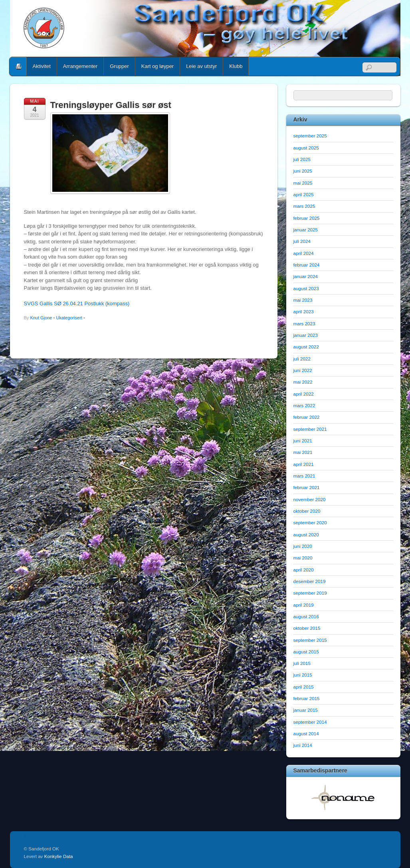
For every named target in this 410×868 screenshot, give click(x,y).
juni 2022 (303, 370)
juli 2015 (302, 663)
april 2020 (304, 570)
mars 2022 (304, 405)
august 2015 (306, 652)
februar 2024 (307, 265)
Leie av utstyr (201, 66)
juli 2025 (302, 159)
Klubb (236, 66)
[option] (343, 797)
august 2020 (306, 535)
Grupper (119, 66)
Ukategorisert (69, 318)
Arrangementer (80, 66)
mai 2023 (303, 300)
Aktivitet (42, 66)
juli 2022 (302, 359)
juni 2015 (303, 675)
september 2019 (310, 593)
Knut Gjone (41, 318)
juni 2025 (303, 171)
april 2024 (304, 253)
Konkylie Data (59, 856)
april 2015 (304, 687)
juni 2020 (303, 546)
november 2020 (310, 499)
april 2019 (304, 605)
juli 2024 (302, 241)
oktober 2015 (307, 628)
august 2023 (306, 288)
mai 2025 (303, 183)
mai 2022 (303, 382)
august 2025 (306, 148)
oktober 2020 (307, 511)
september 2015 (310, 640)
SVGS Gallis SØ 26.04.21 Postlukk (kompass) (77, 304)
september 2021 (310, 429)
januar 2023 (306, 335)
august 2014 (306, 734)
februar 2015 (307, 698)
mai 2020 (303, 558)
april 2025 (304, 194)
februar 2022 (307, 417)
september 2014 (310, 722)
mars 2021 (304, 476)
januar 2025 (306, 230)
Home (19, 66)
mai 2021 (303, 452)
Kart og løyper (157, 66)
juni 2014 (303, 745)
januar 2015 (306, 710)
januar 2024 (306, 276)
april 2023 (304, 312)
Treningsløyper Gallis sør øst (111, 105)
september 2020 (310, 523)
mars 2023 (304, 324)
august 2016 (306, 616)
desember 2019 (310, 581)
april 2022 (304, 394)
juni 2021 (303, 441)
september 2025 (310, 136)
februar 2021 (307, 487)
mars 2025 (304, 206)
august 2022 (306, 347)
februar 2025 (307, 218)
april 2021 (304, 464)
